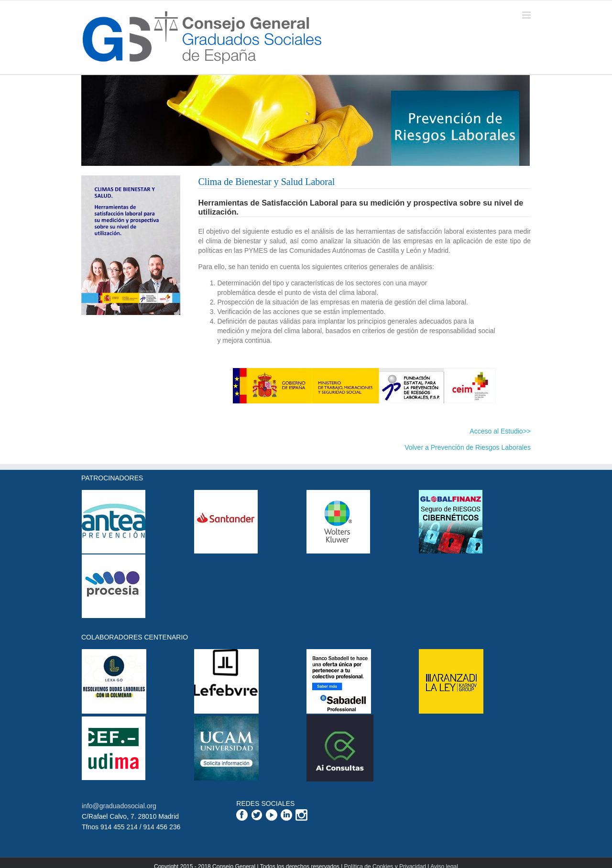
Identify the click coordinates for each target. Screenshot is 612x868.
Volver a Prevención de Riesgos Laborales (468, 447)
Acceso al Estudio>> (500, 431)
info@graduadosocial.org (119, 806)
